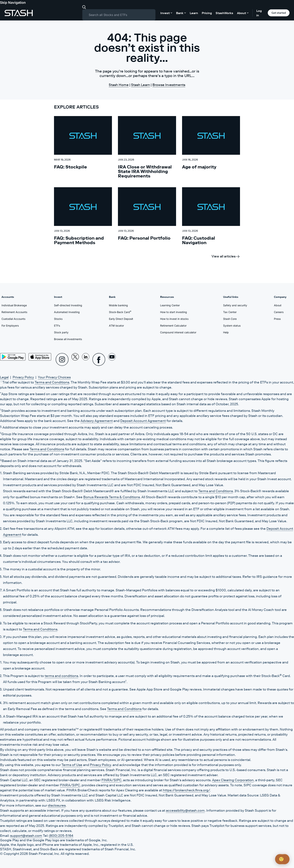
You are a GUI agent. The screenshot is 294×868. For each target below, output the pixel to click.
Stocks (58, 319)
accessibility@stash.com (185, 811)
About (278, 305)
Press (277, 319)
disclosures (57, 805)
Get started (279, 13)
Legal (4, 377)
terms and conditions (61, 676)
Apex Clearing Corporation (233, 780)
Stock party (61, 332)
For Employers (10, 326)
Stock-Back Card (120, 312)
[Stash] (19, 13)
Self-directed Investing (68, 305)
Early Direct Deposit (121, 319)
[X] (75, 359)
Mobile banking (118, 305)
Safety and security (235, 305)
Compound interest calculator (178, 332)
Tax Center (230, 312)
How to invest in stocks (174, 319)
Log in (259, 13)
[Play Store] (13, 357)
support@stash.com (26, 836)
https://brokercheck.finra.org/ (186, 790)
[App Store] (40, 357)
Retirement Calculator (173, 326)
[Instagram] (62, 359)
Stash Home (119, 85)
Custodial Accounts (13, 319)
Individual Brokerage (14, 305)
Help (226, 332)
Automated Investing (67, 312)
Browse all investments (68, 339)
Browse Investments (169, 85)
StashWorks (224, 13)
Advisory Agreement (97, 421)
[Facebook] (99, 359)
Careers (279, 312)
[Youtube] (112, 359)
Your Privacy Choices (54, 377)
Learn (194, 13)
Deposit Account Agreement (143, 421)
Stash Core (230, 319)
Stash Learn (141, 85)
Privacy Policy (23, 377)
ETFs (57, 326)
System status (232, 326)
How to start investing (174, 312)
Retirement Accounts (14, 312)
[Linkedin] (86, 359)
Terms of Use (72, 765)
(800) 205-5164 (61, 836)
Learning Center (170, 305)
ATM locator (116, 326)
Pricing (207, 13)
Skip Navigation (13, 3)
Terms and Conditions (52, 382)
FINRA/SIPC (111, 780)
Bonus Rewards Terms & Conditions (112, 497)
